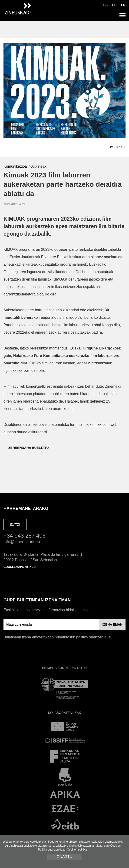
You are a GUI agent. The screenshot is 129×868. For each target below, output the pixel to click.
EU (114, 5)
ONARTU (64, 857)
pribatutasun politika (71, 637)
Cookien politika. (77, 850)
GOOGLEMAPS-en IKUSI (20, 567)
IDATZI (15, 525)
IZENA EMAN (112, 624)
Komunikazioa (15, 166)
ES (105, 5)
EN (123, 5)
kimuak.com (100, 425)
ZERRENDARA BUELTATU (26, 448)
